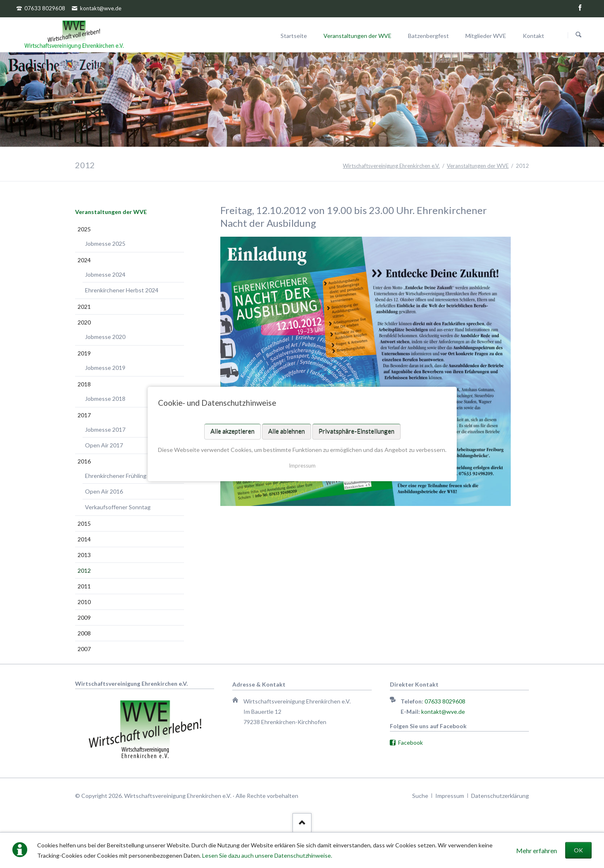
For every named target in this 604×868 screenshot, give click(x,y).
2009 (84, 617)
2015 (84, 523)
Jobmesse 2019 (105, 368)
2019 (84, 353)
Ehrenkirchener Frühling (116, 476)
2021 (84, 307)
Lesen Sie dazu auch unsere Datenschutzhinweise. (267, 855)
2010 (84, 602)
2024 (84, 260)
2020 (84, 322)
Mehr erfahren (537, 850)
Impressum (302, 466)
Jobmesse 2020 (105, 337)
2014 (84, 539)
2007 (84, 649)
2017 (84, 415)
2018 (84, 384)
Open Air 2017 (104, 445)
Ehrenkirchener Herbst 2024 (122, 290)
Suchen (578, 35)
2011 (84, 586)
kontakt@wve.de (443, 712)
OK (578, 850)
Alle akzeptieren (232, 431)
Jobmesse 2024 (105, 274)
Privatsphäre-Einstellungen (356, 431)
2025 (84, 229)
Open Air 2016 (104, 491)
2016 (84, 461)
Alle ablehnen (286, 431)
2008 (84, 633)
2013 (84, 555)
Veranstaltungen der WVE (111, 212)
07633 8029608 (445, 701)
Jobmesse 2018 (105, 399)
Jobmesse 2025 (105, 243)
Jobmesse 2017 (105, 429)
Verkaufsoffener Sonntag (118, 507)
